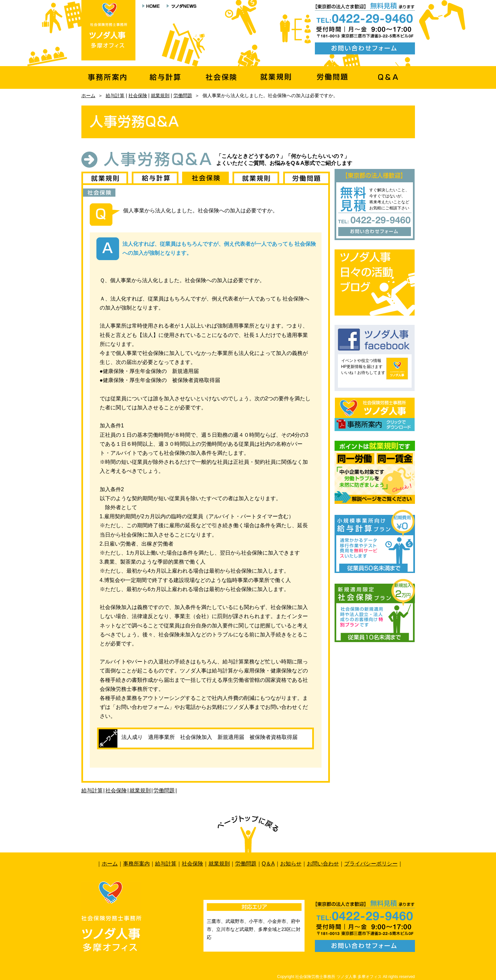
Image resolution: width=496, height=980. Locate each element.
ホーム (88, 95)
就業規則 (160, 95)
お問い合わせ (323, 864)
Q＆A (268, 864)
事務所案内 (136, 864)
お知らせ (291, 864)
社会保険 (138, 95)
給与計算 (115, 95)
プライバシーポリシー (371, 864)
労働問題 (183, 95)
